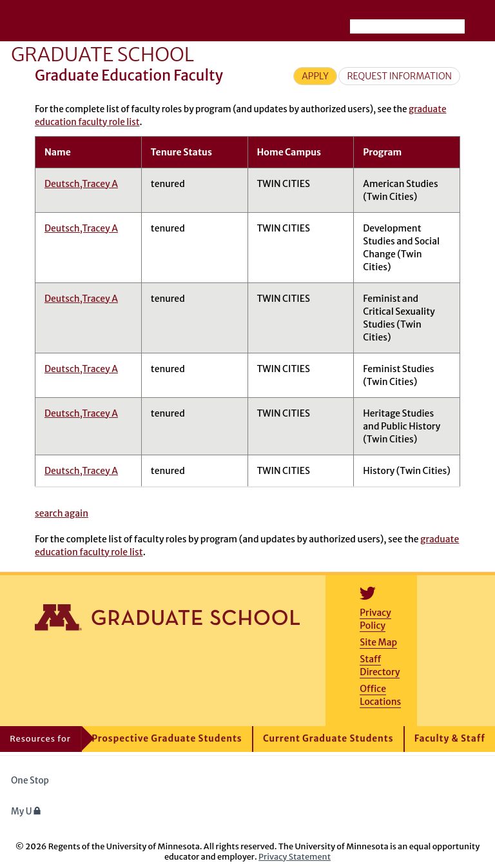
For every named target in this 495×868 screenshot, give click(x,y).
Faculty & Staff (450, 739)
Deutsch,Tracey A (81, 184)
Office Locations (380, 695)
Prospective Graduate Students (167, 739)
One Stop (30, 781)
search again (62, 513)
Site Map (378, 642)
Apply (315, 76)
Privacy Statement (295, 856)
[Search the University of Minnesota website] (407, 26)
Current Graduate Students (328, 739)
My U (26, 812)
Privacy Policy (375, 619)
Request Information (399, 76)
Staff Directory (380, 666)
